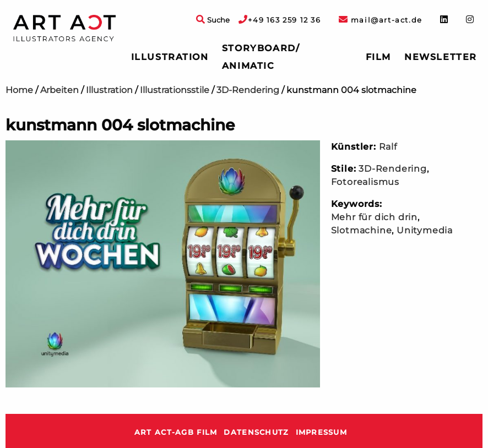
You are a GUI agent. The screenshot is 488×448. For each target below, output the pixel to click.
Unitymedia (425, 230)
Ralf (388, 147)
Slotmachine (362, 230)
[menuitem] (170, 57)
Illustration (170, 57)
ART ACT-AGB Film (176, 432)
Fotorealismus (365, 182)
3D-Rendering (248, 90)
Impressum (322, 432)
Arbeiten (59, 90)
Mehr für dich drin (374, 217)
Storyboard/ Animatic (261, 57)
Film (378, 57)
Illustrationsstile (175, 90)
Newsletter (441, 57)
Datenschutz (256, 432)
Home (19, 90)
